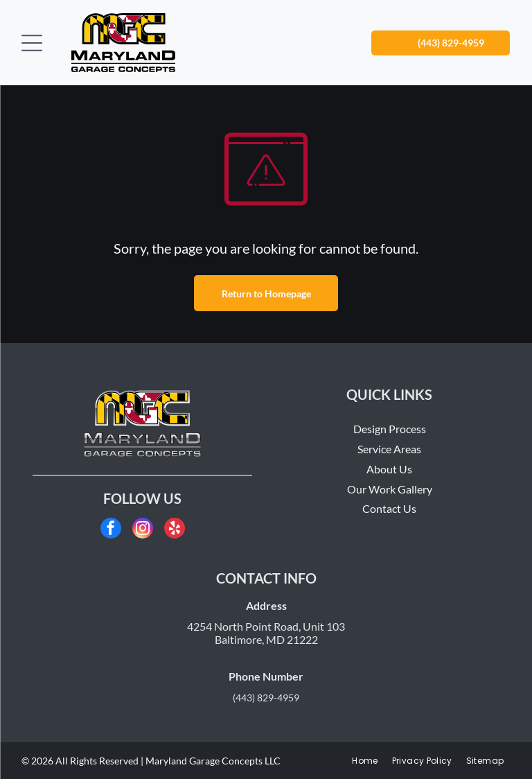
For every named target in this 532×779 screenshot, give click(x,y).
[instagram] (143, 530)
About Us (389, 469)
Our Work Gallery (390, 489)
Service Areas (389, 449)
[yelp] (175, 530)
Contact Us (389, 508)
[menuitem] (365, 761)
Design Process (390, 429)
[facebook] (111, 530)
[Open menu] (32, 43)
